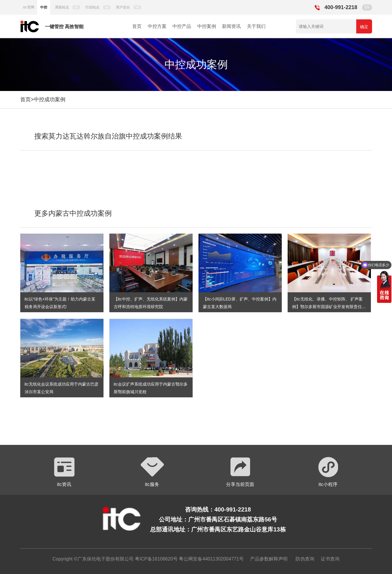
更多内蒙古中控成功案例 (73, 213)
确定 (364, 27)
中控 (44, 7)
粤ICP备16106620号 (156, 559)
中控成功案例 (50, 99)
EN (367, 7)
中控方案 (157, 26)
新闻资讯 (231, 26)
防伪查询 (305, 559)
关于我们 (256, 26)
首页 (137, 26)
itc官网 (29, 7)
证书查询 (330, 559)
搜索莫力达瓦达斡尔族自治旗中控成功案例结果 (108, 136)
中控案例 (207, 26)
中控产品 (182, 26)
